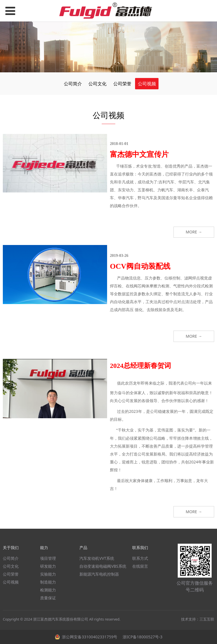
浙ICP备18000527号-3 (142, 637)
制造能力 (48, 582)
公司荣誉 (122, 84)
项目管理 (48, 558)
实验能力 (48, 574)
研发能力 (48, 566)
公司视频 (147, 84)
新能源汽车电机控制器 (99, 574)
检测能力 (48, 590)
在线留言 (140, 566)
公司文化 (97, 84)
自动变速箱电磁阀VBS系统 (103, 566)
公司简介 (73, 84)
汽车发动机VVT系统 (97, 558)
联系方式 (140, 558)
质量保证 (48, 598)
